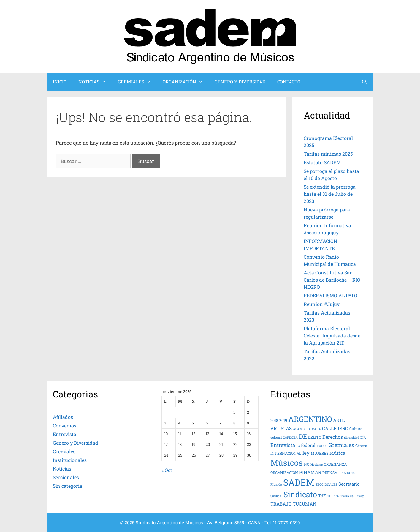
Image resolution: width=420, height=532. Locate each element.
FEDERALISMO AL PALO (331, 295)
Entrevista (65, 434)
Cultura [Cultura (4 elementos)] (356, 429)
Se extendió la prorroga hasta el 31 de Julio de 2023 (330, 194)
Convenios (65, 426)
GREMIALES (137, 82)
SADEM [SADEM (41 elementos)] (299, 482)
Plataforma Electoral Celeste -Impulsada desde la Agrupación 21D (332, 336)
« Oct (167, 470)
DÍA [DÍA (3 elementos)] (363, 438)
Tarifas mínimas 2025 (328, 154)
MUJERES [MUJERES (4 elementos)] (320, 453)
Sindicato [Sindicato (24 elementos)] (300, 494)
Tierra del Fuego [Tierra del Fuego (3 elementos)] (352, 496)
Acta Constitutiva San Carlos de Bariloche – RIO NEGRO (332, 280)
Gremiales (64, 451)
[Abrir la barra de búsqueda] (364, 82)
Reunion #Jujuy (322, 304)
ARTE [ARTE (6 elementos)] (339, 420)
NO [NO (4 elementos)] (307, 464)
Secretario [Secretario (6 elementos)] (349, 484)
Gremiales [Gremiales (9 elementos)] (341, 445)
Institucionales (70, 460)
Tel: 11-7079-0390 (282, 522)
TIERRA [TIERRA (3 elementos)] (333, 496)
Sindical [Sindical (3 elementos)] (276, 496)
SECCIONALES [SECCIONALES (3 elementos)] (326, 484)
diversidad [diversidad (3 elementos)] (352, 438)
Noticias (62, 469)
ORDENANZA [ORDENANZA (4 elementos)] (335, 464)
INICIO (60, 82)
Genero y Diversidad (76, 443)
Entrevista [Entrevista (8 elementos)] (283, 445)
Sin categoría (68, 486)
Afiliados (63, 417)
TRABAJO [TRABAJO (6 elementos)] (281, 504)
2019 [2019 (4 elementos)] (283, 420)
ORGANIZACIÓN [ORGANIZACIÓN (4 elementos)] (284, 473)
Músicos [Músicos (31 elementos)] (287, 462)
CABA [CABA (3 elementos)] (316, 429)
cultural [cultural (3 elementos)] (276, 438)
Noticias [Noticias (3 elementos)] (317, 465)
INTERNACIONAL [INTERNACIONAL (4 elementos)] (286, 453)
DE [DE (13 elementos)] (303, 436)
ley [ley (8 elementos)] (306, 453)
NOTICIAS (95, 82)
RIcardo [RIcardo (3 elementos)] (276, 484)
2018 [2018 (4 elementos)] (274, 420)
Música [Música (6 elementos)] (337, 453)
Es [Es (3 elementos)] (298, 446)
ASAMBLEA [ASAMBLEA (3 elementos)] (302, 429)
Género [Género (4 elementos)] (361, 446)
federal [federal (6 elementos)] (308, 445)
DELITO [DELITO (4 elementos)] (315, 437)
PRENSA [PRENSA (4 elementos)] (330, 473)
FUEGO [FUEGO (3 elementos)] (322, 446)
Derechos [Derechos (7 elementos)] (333, 437)
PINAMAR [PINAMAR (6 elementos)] (310, 472)
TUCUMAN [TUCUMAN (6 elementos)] (305, 504)
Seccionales (66, 477)
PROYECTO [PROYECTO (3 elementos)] (347, 473)
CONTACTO (289, 82)
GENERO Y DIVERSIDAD (240, 82)
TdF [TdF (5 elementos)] (322, 496)
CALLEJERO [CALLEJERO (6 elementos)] (335, 428)
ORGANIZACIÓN (186, 82)
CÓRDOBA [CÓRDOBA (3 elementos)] (290, 438)
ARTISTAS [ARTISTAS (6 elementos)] (281, 428)
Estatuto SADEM (322, 162)
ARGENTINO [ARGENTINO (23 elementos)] (310, 419)
